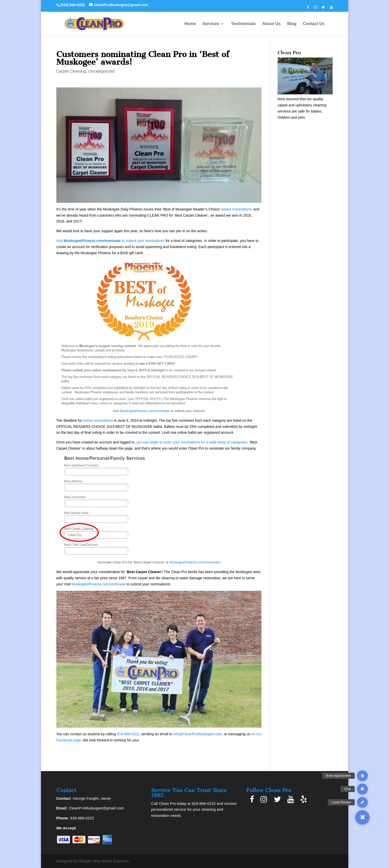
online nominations (98, 420)
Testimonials (243, 24)
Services (211, 24)
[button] (362, 817)
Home (190, 24)
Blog (292, 24)
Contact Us (314, 24)
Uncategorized (101, 71)
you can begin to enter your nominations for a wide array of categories (192, 442)
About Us (272, 24)
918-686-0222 (128, 734)
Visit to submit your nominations (111, 241)
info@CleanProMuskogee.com (198, 734)
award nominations (236, 209)
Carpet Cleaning (71, 71)
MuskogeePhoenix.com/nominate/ (145, 411)
